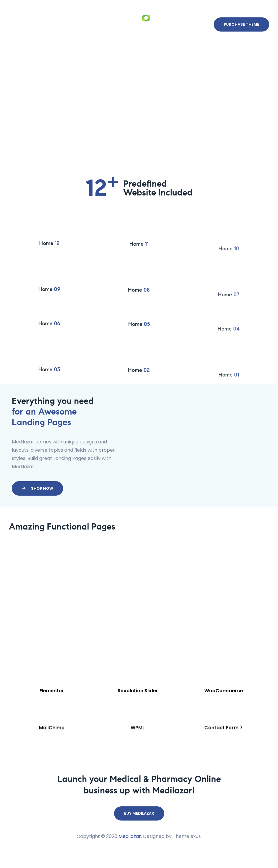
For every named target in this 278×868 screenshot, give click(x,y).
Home (49, 255)
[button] (241, 32)
